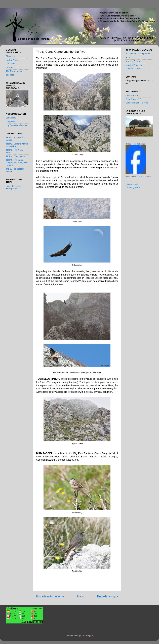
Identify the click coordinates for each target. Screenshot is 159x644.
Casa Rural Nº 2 (133, 99)
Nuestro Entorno (133, 61)
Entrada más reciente (50, 596)
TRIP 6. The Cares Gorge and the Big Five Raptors (17, 163)
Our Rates (11, 64)
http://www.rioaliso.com (17, 125)
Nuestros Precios (134, 69)
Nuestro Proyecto (134, 65)
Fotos (128, 58)
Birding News (12, 60)
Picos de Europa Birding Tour (14, 187)
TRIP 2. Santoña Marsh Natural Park (17, 145)
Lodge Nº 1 (11, 122)
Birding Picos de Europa (135, 144)
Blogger (89, 636)
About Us (10, 56)
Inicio (81, 596)
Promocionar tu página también (138, 177)
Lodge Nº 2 (11, 118)
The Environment (14, 71)
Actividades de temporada (138, 54)
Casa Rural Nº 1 (133, 95)
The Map (10, 75)
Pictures (10, 68)
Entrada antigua (108, 596)
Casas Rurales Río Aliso (137, 103)
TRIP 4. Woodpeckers (16, 156)
